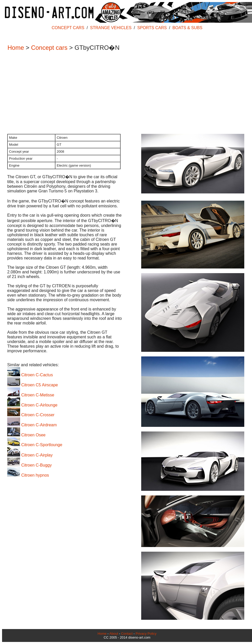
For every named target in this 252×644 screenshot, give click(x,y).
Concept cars (49, 48)
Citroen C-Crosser (31, 415)
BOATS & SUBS (187, 28)
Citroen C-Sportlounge (35, 445)
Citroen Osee (26, 435)
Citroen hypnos (28, 475)
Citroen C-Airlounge (32, 405)
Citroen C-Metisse (31, 395)
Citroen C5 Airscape (33, 385)
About (114, 634)
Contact (127, 634)
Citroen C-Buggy (30, 465)
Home (16, 48)
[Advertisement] (124, 93)
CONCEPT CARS (68, 28)
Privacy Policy (146, 634)
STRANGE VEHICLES (111, 28)
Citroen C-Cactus (30, 375)
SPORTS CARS (152, 28)
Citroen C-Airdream (32, 425)
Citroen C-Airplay (30, 455)
